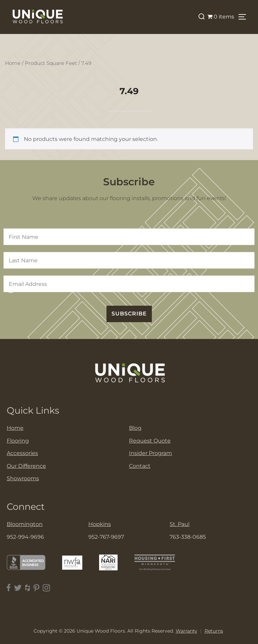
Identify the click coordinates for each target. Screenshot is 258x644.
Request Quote (150, 441)
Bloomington (25, 524)
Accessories (22, 453)
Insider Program (150, 453)
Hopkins (100, 524)
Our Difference (26, 466)
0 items (221, 17)
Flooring (18, 441)
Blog (135, 428)
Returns (214, 631)
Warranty (186, 631)
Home (13, 63)
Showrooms (23, 478)
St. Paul (180, 524)
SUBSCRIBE (129, 314)
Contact (140, 466)
